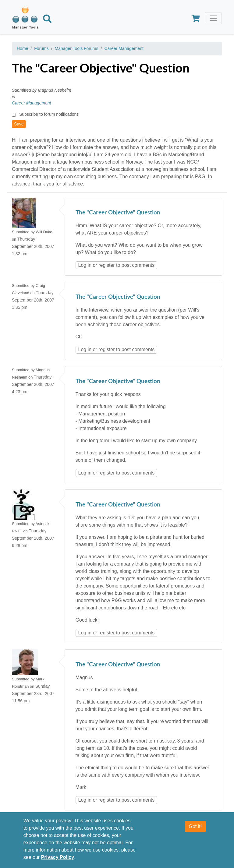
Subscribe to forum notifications (49, 114)
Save (19, 124)
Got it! (195, 826)
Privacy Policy (58, 857)
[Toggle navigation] (213, 18)
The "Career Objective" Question (118, 213)
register (106, 265)
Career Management (124, 48)
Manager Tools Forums (77, 48)
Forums (41, 48)
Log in (85, 265)
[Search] (47, 20)
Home (22, 48)
